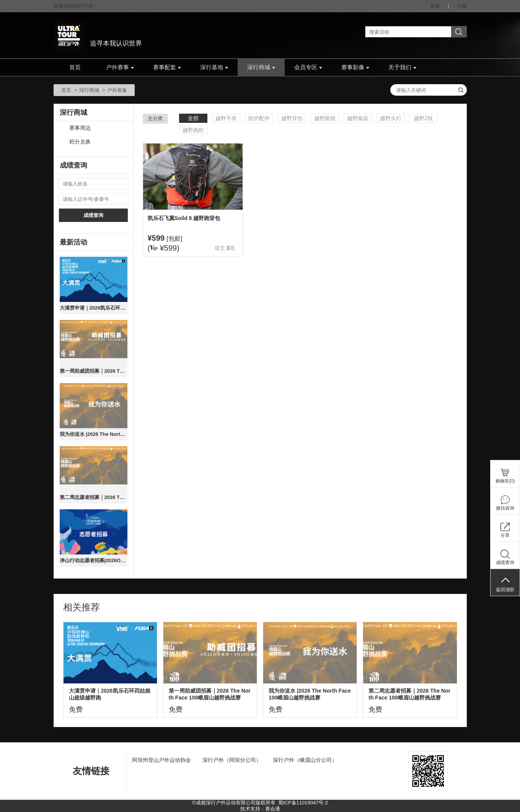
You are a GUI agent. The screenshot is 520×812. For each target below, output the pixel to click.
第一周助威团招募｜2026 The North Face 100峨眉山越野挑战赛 (94, 371)
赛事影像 (355, 67)
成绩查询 (93, 215)
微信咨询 (505, 508)
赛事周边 (80, 128)
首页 (75, 67)
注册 (462, 6)
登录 (435, 6)
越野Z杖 (423, 118)
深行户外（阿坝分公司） (232, 760)
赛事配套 (167, 67)
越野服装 (358, 118)
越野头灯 (391, 118)
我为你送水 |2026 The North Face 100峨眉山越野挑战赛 (94, 434)
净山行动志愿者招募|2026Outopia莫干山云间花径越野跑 (94, 560)
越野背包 (292, 118)
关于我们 (402, 67)
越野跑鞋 (193, 130)
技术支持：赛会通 (260, 809)
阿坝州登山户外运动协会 (161, 760)
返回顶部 (505, 590)
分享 (505, 535)
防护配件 (259, 118)
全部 (193, 118)
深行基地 (214, 67)
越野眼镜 (325, 118)
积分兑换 (80, 142)
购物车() (505, 481)
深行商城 (261, 67)
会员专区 (308, 67)
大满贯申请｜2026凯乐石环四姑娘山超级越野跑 (94, 308)
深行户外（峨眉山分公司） (305, 760)
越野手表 (226, 118)
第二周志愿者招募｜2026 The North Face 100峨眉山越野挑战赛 (94, 497)
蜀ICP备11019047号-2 (303, 803)
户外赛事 (120, 67)
